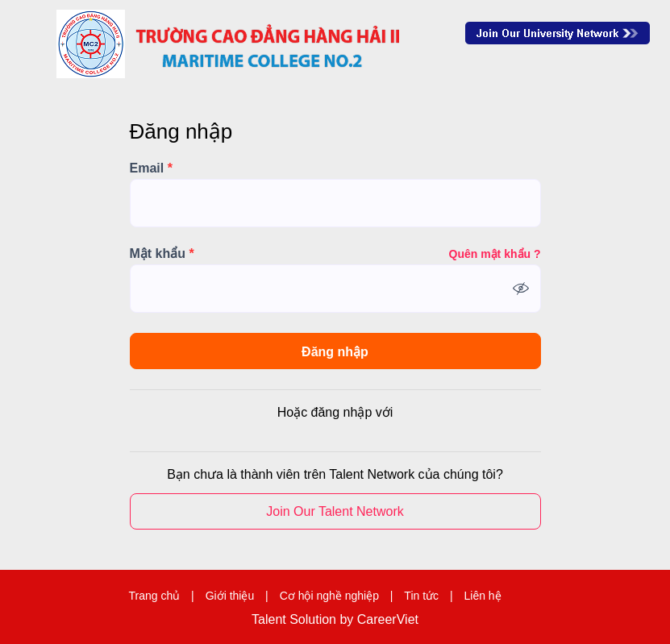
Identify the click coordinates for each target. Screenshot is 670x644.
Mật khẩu (162, 254)
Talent (270, 620)
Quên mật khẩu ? (495, 254)
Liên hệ (482, 596)
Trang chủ (154, 596)
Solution (314, 620)
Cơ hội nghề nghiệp (329, 596)
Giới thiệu (230, 596)
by (348, 620)
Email (151, 168)
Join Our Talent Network (558, 33)
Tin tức (421, 596)
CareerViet (388, 620)
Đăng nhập (335, 352)
